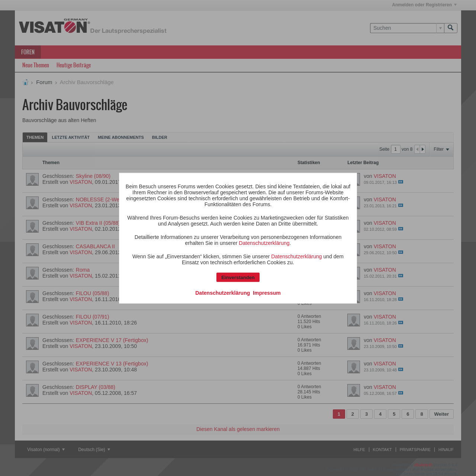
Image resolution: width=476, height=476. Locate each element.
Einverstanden (238, 277)
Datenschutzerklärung (264, 243)
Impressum (267, 293)
